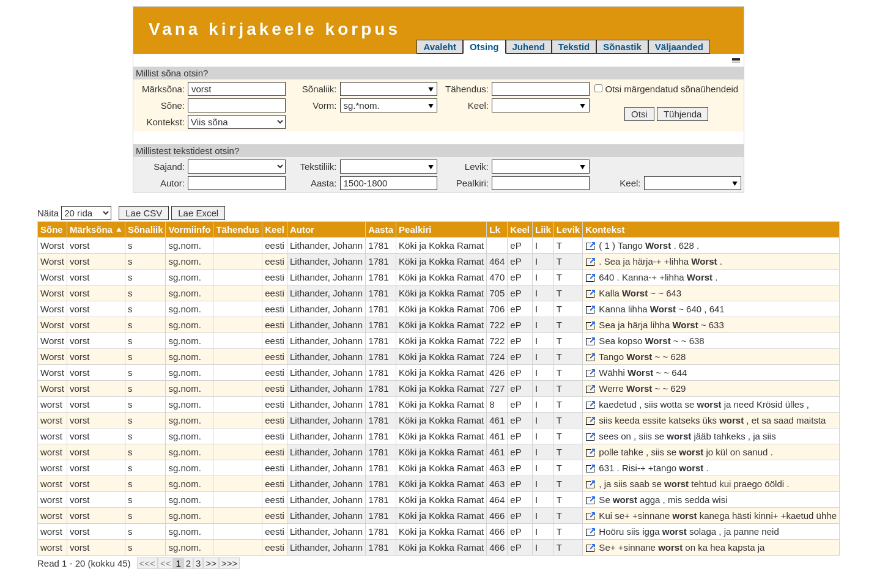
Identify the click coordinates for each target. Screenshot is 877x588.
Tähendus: (467, 89)
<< (166, 563)
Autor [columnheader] (302, 230)
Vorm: (324, 105)
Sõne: (173, 105)
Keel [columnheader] (275, 230)
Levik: (477, 167)
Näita (74, 213)
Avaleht (440, 47)
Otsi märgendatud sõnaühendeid (666, 89)
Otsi (639, 114)
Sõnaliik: (320, 89)
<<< (147, 563)
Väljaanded (679, 47)
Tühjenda (683, 114)
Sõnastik (622, 47)
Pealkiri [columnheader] (415, 230)
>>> (229, 563)
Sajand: (169, 167)
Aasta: (324, 183)
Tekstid (574, 47)
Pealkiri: (472, 183)
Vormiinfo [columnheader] (189, 230)
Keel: (478, 105)
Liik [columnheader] (543, 230)
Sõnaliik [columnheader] (146, 230)
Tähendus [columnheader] (238, 230)
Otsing (484, 47)
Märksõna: (163, 89)
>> (211, 563)
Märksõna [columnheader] (91, 230)
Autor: (172, 183)
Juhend (529, 47)
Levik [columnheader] (568, 230)
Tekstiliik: (318, 167)
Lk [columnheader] (495, 230)
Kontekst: (165, 122)
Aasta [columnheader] (381, 230)
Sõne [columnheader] (52, 230)
